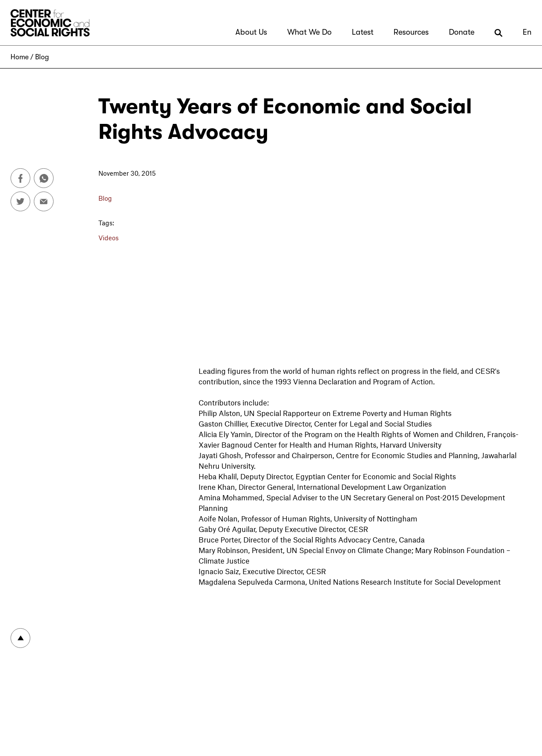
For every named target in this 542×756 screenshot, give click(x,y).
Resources (411, 32)
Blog (42, 57)
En (527, 32)
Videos (108, 238)
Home (20, 57)
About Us (251, 32)
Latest (363, 32)
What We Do (309, 32)
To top (20, 638)
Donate (462, 32)
